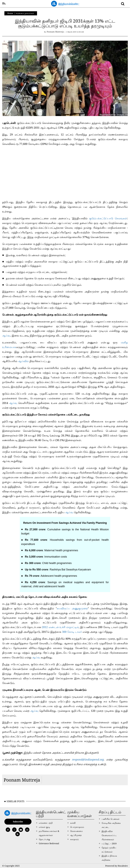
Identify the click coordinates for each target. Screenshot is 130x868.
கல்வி (73, 823)
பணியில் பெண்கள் (111, 819)
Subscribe (18, 822)
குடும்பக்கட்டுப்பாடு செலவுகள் (108, 218)
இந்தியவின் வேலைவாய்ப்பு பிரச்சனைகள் (109, 835)
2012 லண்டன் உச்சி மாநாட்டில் (60, 627)
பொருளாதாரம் (77, 827)
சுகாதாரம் (74, 839)
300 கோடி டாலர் (72, 632)
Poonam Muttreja (22, 780)
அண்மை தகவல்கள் (25, 13)
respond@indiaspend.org (88, 759)
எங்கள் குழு (44, 827)
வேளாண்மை (76, 831)
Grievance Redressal (49, 843)
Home (10, 13)
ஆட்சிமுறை (76, 835)
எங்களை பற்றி (46, 823)
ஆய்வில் (24, 361)
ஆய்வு (6, 335)
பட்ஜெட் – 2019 (109, 843)
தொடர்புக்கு (44, 839)
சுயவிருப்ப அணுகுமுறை (72, 608)
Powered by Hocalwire (117, 866)
